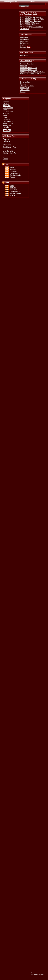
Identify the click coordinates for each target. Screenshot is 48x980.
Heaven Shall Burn (27, 64)
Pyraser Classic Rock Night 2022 (33, 72)
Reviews (23, 34)
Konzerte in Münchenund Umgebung (28, 13)
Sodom (6, 159)
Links (5, 117)
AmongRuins (25, 39)
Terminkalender (15, 175)
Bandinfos (7, 119)
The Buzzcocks (35, 17)
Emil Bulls (24, 55)
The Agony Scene (27, 86)
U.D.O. (23, 92)
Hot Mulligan (34, 23)
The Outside (25, 90)
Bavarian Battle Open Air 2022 (32, 74)
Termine (6, 110)
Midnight (23, 66)
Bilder (5, 115)
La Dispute (33, 25)
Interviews (24, 52)
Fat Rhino (24, 37)
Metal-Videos (25, 79)
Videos (12, 177)
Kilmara (23, 84)
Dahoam (6, 102)
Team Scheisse (35, 21)
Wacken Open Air (9, 153)
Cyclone (23, 45)
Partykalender (8, 112)
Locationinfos (8, 121)
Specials (6, 113)
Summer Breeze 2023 (28, 68)
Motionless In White (37, 19)
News (12, 167)
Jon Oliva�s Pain (10, 147)
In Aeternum (25, 43)
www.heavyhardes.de (37, 974)
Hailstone (6, 141)
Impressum (7, 125)
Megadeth (24, 41)
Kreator (23, 47)
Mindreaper (25, 88)
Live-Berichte (25, 61)
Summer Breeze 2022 (28, 70)
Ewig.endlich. (25, 82)
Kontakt (6, 127)
